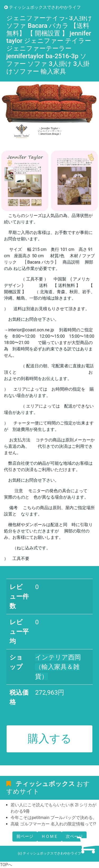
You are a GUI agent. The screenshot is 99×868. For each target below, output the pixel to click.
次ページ (74, 836)
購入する (50, 739)
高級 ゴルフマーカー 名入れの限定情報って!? (53, 824)
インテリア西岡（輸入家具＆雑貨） (58, 667)
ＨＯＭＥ (50, 836)
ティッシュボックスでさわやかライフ (43, 7)
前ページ (25, 836)
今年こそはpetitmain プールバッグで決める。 (54, 818)
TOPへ (6, 865)
